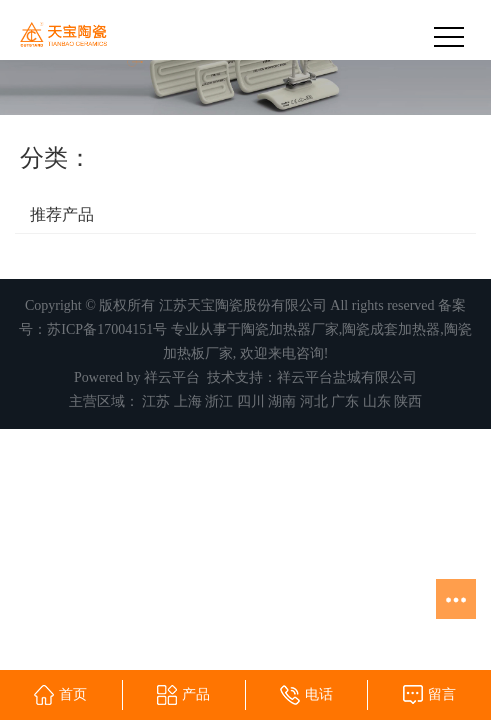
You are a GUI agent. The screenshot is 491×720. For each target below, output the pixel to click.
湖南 (282, 401)
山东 (377, 401)
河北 (314, 401)
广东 (345, 401)
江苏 (156, 401)
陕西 (408, 401)
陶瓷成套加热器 (391, 329)
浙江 (219, 401)
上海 (188, 401)
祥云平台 (172, 377)
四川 (251, 401)
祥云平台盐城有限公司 (347, 377)
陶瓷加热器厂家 (290, 329)
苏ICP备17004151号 (107, 329)
